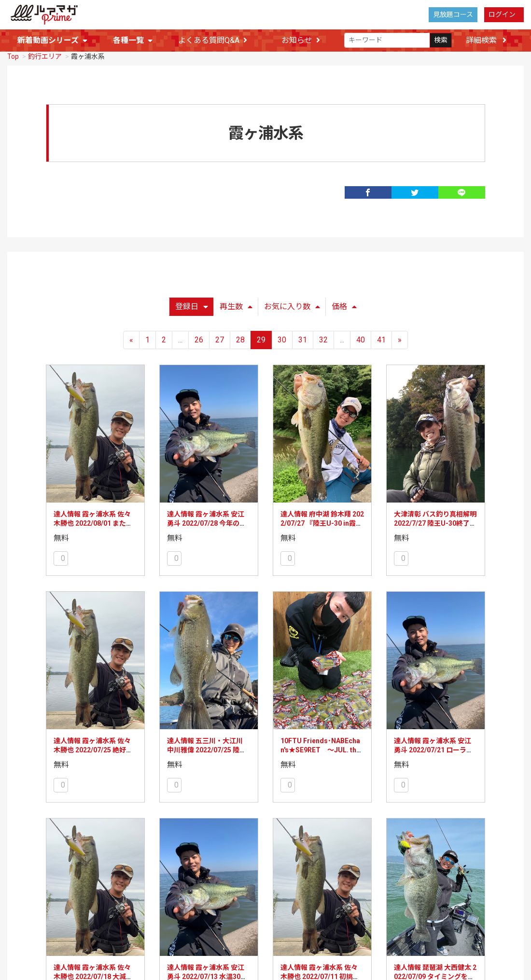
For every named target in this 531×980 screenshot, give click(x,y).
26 (199, 339)
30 (282, 339)
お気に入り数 (292, 306)
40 (361, 339)
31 (303, 339)
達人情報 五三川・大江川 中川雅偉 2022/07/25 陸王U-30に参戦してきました (207, 749)
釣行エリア (45, 55)
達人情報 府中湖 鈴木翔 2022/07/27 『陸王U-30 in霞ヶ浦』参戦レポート (322, 523)
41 (381, 339)
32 (323, 339)
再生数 (236, 306)
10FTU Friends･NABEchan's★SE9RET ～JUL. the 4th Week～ (320, 749)
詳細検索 (486, 40)
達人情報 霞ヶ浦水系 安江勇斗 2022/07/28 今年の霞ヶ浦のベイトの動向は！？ (208, 523)
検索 (441, 41)
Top (13, 55)
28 (240, 339)
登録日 (192, 306)
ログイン (502, 14)
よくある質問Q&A (213, 41)
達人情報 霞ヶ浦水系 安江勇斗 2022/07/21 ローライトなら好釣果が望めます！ (434, 749)
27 (220, 339)
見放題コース (453, 14)
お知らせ (301, 41)
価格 (344, 306)
